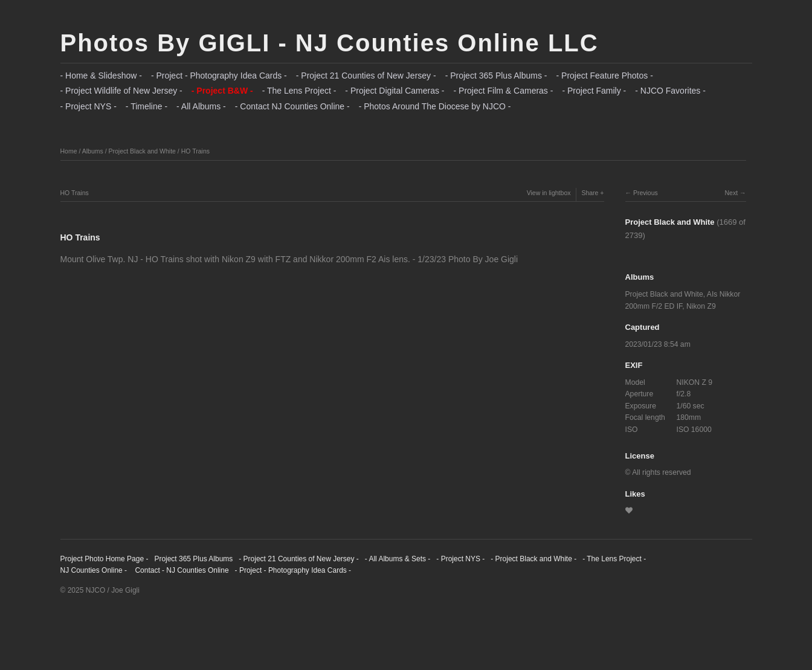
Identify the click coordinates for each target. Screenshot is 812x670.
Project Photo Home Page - (105, 559)
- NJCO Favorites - (670, 91)
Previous (646, 193)
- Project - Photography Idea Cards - (219, 76)
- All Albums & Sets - (398, 559)
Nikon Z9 (701, 306)
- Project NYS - (89, 106)
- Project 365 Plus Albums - (496, 76)
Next (731, 193)
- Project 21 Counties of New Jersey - (366, 76)
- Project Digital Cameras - (395, 91)
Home (69, 151)
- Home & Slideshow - (101, 76)
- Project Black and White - (533, 559)
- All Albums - (201, 106)
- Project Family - (594, 91)
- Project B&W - (222, 91)
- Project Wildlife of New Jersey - (121, 91)
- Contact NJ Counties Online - (292, 106)
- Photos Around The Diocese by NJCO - (435, 106)
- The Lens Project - (299, 91)
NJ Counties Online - (94, 570)
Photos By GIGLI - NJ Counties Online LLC (330, 43)
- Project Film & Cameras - (504, 91)
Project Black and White (142, 151)
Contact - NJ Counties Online (181, 570)
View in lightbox (549, 193)
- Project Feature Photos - (605, 76)
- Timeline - (147, 106)
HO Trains (195, 151)
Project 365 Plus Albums (193, 559)
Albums (93, 151)
